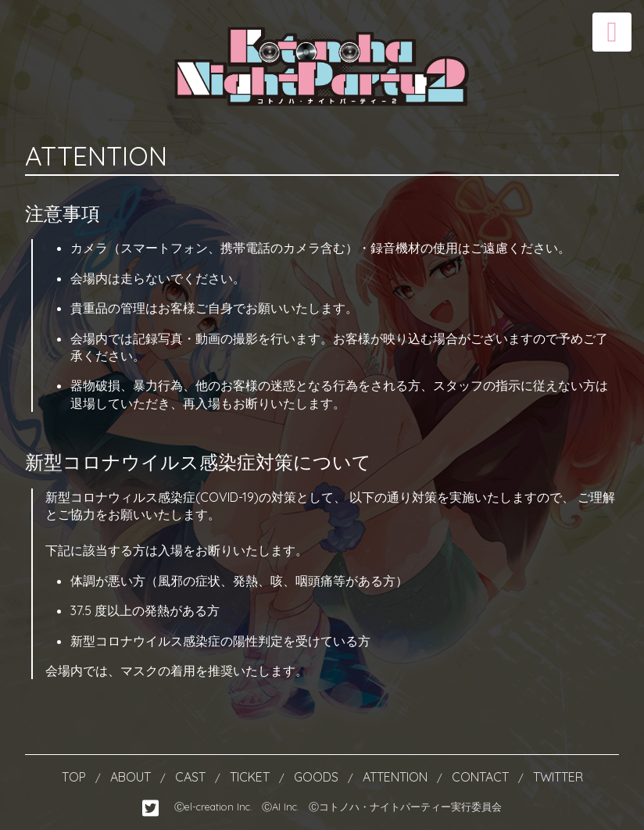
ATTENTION (397, 777)
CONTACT (482, 777)
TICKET (251, 777)
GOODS (318, 777)
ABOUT (132, 777)
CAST (192, 777)
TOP (75, 777)
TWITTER (558, 777)
